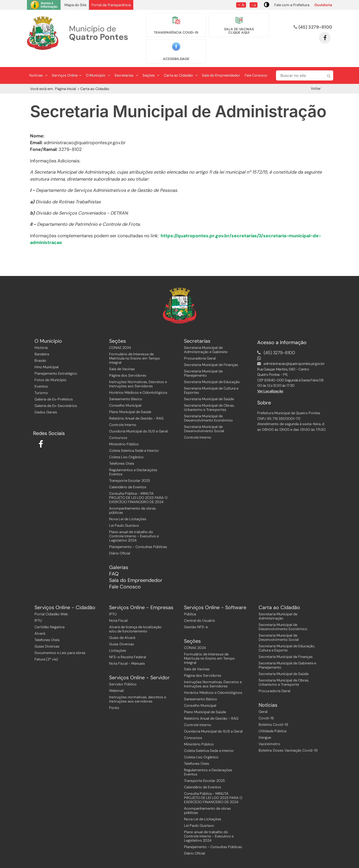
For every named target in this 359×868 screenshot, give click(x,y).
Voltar (316, 78)
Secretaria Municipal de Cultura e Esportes (211, 380)
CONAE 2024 (120, 337)
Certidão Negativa (50, 617)
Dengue (265, 727)
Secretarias (126, 65)
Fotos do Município (50, 369)
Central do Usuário (200, 610)
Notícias (38, 65)
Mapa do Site (75, 5)
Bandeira (42, 344)
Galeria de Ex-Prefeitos (54, 389)
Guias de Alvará (122, 627)
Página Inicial (65, 78)
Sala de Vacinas (122, 359)
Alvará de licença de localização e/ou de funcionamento (135, 619)
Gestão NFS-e (196, 617)
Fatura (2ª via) (46, 649)
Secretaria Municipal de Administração (278, 606)
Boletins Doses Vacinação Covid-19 (288, 740)
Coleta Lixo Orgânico (126, 447)
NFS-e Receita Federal (128, 647)
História (41, 337)
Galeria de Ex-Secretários (56, 395)
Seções (151, 65)
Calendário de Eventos (128, 477)
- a (254, 5)
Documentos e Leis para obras (60, 642)
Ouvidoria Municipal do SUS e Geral (138, 421)
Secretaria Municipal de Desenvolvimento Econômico (208, 408)
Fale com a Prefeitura (292, 5)
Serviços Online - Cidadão (65, 597)
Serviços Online (67, 65)
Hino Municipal (47, 357)
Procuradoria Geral (200, 348)
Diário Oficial (120, 543)
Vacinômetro (269, 734)
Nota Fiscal (118, 610)
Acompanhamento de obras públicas (133, 500)
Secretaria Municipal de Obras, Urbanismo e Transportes (209, 397)
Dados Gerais (46, 402)
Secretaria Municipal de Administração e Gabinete (206, 339)
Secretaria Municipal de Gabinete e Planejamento (287, 655)
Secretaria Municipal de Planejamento (203, 363)
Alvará (40, 623)
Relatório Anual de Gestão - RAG (136, 408)
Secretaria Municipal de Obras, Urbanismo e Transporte (284, 672)
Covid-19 (266, 708)
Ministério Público (124, 434)
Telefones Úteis (122, 453)
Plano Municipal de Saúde (130, 401)
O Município (98, 65)
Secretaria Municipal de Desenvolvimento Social (204, 418)
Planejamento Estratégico (56, 363)
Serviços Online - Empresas (141, 597)
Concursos (118, 427)
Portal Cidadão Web (51, 604)
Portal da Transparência (111, 5)
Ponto (114, 697)
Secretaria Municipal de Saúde (209, 389)
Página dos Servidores (128, 365)
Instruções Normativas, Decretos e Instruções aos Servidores (138, 374)
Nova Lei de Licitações (128, 509)
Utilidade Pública (272, 721)
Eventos (41, 376)
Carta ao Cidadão (181, 65)
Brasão (40, 350)
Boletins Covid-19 (273, 714)
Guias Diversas (47, 636)
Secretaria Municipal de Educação (212, 371)
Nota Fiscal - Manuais (127, 653)
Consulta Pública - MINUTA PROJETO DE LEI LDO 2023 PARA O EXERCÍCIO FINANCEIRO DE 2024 (138, 487)
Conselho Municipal (125, 395)
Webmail (116, 680)
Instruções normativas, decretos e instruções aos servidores (138, 689)
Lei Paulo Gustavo (124, 515)
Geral (263, 701)
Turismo (41, 382)
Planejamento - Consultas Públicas (138, 536)
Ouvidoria (323, 5)
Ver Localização (270, 380)
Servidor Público (123, 674)
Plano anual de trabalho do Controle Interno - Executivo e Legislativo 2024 (134, 526)
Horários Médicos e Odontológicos (138, 382)
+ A (241, 5)
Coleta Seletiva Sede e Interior (134, 440)
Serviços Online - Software (215, 597)
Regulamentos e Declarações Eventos (133, 462)
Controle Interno (123, 414)
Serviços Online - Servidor (139, 667)
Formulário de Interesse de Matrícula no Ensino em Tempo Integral (134, 348)
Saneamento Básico (126, 389)
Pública (190, 604)
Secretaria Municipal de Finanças (211, 354)
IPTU (38, 610)
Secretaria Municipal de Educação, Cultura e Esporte (287, 638)
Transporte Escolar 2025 (130, 470)
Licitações (118, 640)
